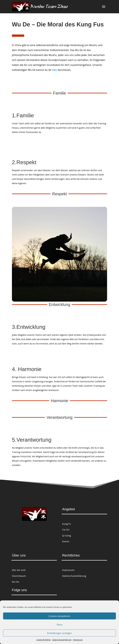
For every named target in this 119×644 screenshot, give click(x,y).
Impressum (78, 640)
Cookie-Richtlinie (43, 640)
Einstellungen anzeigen (59, 633)
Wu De (15, 582)
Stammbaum (19, 576)
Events (66, 541)
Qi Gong (67, 535)
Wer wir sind (19, 570)
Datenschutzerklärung (62, 640)
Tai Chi (66, 530)
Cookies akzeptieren (60, 616)
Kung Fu (67, 524)
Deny (59, 625)
